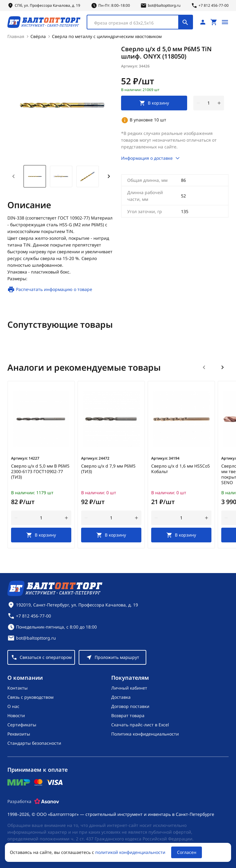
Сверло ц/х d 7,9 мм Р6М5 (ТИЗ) (108, 469)
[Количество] (209, 103)
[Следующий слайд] (222, 367)
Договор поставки (130, 706)
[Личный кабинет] (203, 22)
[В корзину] (41, 535)
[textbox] (136, 23)
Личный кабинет (129, 688)
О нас (13, 706)
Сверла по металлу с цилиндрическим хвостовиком (107, 36)
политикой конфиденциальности (130, 852)
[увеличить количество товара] (219, 103)
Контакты (18, 688)
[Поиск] (185, 22)
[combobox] (140, 22)
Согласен (187, 852)
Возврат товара (128, 715)
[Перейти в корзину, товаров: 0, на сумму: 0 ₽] (214, 22)
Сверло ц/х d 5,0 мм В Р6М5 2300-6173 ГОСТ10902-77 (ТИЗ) (40, 472)
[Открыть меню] (225, 22)
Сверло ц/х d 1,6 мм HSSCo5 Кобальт (181, 469)
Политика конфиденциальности (145, 734)
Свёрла (38, 36)
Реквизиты (19, 734)
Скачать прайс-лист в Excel (140, 725)
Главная (16, 36)
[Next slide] (109, 176)
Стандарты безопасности (34, 743)
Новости (16, 715)
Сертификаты (22, 725)
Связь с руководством (30, 697)
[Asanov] (47, 801)
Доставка (121, 697)
